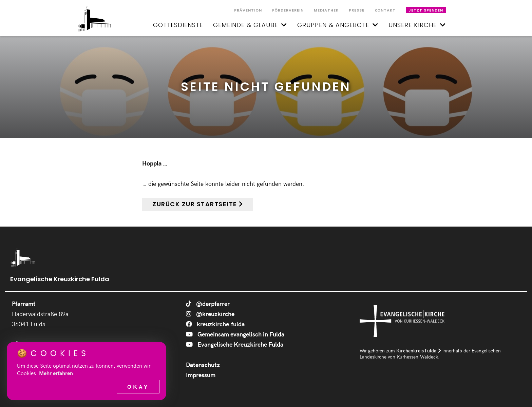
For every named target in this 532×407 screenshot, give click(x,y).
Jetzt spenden (426, 10)
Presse (357, 10)
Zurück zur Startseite (195, 204)
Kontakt (385, 10)
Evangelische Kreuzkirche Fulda (235, 344)
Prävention (248, 10)
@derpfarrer (208, 303)
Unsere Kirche (417, 25)
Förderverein (288, 10)
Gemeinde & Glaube (250, 25)
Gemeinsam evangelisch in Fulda (235, 334)
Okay (138, 386)
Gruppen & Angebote (338, 25)
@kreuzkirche (210, 314)
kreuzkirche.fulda (215, 324)
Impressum (201, 375)
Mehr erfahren (56, 373)
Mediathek (326, 10)
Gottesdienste (178, 25)
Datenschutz (203, 364)
